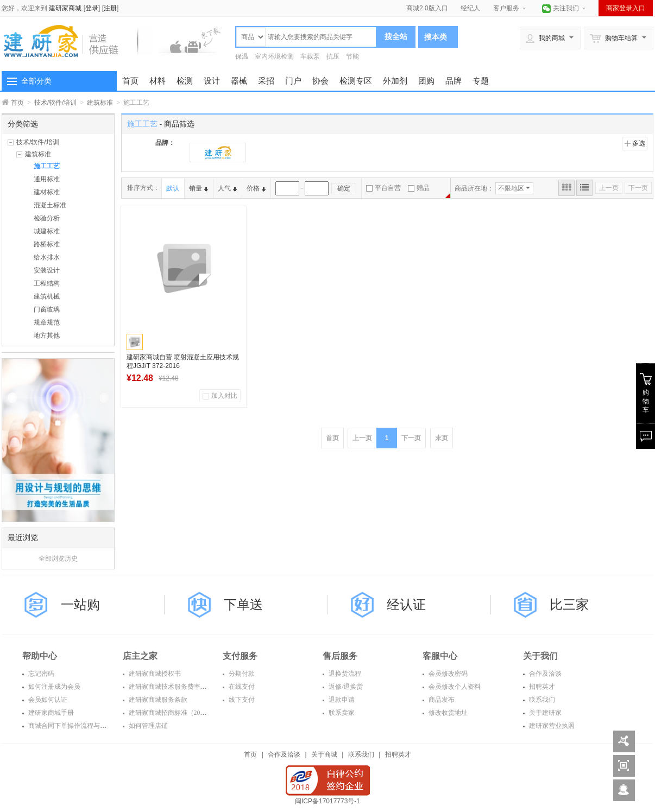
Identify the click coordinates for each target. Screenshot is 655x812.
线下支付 (241, 700)
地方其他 (47, 335)
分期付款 (241, 674)
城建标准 (47, 231)
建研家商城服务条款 (157, 700)
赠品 (419, 188)
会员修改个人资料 (454, 687)
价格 (256, 188)
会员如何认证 (47, 700)
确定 (344, 188)
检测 (185, 81)
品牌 (454, 81)
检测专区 (356, 81)
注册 (110, 8)
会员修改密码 (447, 674)
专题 (481, 81)
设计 (212, 81)
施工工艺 (47, 166)
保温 (242, 56)
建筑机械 (47, 296)
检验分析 (47, 218)
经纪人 (470, 8)
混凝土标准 (50, 205)
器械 (239, 81)
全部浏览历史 (58, 559)
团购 (426, 81)
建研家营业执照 (551, 726)
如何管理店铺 (147, 726)
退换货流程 (344, 674)
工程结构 (47, 283)
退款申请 (341, 700)
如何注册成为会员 (53, 687)
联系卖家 (341, 713)
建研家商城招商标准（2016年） (174, 713)
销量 (199, 188)
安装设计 (47, 270)
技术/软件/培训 (56, 103)
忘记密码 (40, 674)
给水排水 (47, 257)
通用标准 (47, 179)
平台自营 (383, 188)
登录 (92, 8)
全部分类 (36, 81)
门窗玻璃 (47, 309)
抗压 (333, 56)
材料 (158, 81)
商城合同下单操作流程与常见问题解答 (83, 726)
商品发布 (441, 700)
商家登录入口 (626, 8)
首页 (130, 81)
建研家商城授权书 (154, 674)
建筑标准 (100, 103)
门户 (293, 81)
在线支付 (241, 687)
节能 (352, 56)
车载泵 (310, 56)
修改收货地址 (447, 713)
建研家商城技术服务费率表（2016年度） (187, 687)
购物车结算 (614, 38)
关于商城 (324, 754)
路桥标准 (47, 244)
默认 (173, 188)
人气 (227, 188)
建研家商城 (65, 8)
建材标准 (47, 192)
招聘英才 (541, 687)
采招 (266, 81)
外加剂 (395, 81)
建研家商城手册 (50, 713)
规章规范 (47, 322)
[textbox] (321, 37)
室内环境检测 (274, 56)
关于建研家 (544, 713)
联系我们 (541, 700)
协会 (320, 81)
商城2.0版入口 (427, 8)
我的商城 (545, 38)
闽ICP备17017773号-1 (327, 801)
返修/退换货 (345, 687)
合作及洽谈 (544, 674)
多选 (635, 143)
